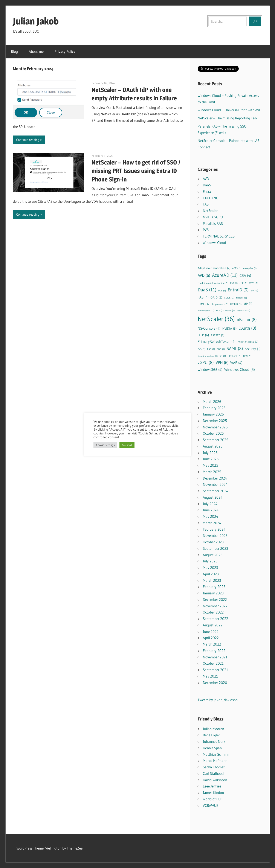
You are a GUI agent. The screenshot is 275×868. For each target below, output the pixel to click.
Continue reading (28, 140)
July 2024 (210, 504)
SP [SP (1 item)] (223, 356)
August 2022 (213, 625)
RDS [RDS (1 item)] (221, 349)
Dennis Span (212, 748)
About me (36, 51)
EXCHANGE (212, 198)
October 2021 (213, 663)
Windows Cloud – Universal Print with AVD (230, 110)
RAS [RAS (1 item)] (211, 349)
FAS (206, 204)
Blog (14, 51)
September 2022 (215, 619)
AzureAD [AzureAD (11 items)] (225, 275)
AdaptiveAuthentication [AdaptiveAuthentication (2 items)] (214, 268)
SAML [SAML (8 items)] (235, 348)
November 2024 (215, 484)
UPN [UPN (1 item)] (247, 356)
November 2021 (215, 657)
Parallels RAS (213, 223)
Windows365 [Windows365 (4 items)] (210, 370)
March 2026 (212, 401)
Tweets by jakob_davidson (218, 700)
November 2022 (215, 606)
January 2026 (213, 414)
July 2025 (210, 453)
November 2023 (215, 535)
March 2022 (212, 644)
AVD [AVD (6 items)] (204, 276)
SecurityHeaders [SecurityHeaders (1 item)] (208, 356)
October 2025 (213, 433)
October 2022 (213, 612)
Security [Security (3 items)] (253, 349)
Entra (207, 191)
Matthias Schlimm (217, 754)
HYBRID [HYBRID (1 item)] (236, 304)
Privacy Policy (65, 51)
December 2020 (215, 683)
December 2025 (215, 421)
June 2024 (211, 510)
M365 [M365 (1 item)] (230, 311)
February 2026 (214, 408)
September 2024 (215, 491)
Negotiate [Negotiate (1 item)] (243, 311)
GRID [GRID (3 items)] (216, 297)
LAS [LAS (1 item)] (220, 311)
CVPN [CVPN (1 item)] (254, 283)
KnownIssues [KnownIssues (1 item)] (206, 311)
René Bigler (211, 735)
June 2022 (211, 631)
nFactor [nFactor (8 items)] (247, 319)
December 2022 (215, 599)
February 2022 (214, 651)
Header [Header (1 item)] (241, 298)
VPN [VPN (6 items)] (222, 363)
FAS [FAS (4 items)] (203, 297)
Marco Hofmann (215, 761)
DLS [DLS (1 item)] (222, 291)
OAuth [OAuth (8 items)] (247, 328)
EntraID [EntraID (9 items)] (238, 290)
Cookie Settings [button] (105, 445)
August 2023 (213, 555)
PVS (206, 230)
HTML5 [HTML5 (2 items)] (204, 304)
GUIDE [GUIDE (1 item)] (229, 298)
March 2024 (212, 523)
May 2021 (210, 676)
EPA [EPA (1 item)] (254, 291)
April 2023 (211, 574)
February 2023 (214, 587)
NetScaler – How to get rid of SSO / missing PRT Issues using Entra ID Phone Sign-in (136, 171)
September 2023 (215, 548)
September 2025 (215, 440)
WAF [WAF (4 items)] (236, 363)
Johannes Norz (214, 741)
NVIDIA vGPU (213, 217)
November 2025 (215, 427)
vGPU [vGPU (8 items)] (206, 362)
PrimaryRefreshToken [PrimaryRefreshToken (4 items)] (217, 342)
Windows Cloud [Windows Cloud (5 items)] (240, 370)
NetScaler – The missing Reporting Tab (227, 118)
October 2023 (213, 542)
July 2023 (210, 561)
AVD (206, 179)
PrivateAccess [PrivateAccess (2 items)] (248, 342)
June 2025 (211, 459)
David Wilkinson (215, 780)
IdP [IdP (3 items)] (248, 304)
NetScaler (210, 211)
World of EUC (213, 799)
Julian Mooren (213, 729)
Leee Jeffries (212, 786)
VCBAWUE (211, 805)
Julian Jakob (36, 21)
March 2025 (212, 472)
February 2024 (214, 529)
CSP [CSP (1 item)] (243, 283)
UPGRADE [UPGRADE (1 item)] (235, 356)
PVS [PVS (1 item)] (201, 349)
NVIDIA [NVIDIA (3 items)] (229, 329)
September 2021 (215, 670)
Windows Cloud (214, 243)
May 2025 (210, 465)
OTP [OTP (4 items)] (203, 335)
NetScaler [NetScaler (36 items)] (216, 319)
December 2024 (215, 478)
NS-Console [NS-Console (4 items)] (209, 328)
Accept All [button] (127, 445)
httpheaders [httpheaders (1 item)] (220, 304)
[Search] (255, 21)
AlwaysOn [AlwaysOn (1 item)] (250, 269)
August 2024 (213, 497)
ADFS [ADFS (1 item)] (237, 269)
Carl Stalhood (213, 773)
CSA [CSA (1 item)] (234, 283)
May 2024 (210, 516)
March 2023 (212, 580)
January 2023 (213, 593)
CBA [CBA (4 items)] (245, 276)
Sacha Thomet (214, 767)
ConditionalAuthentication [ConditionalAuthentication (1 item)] (213, 283)
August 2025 (213, 446)
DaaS (207, 185)
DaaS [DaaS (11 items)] (207, 290)
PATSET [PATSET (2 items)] (218, 335)
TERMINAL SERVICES (219, 236)
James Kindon (213, 793)
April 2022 (211, 638)
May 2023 (210, 567)
